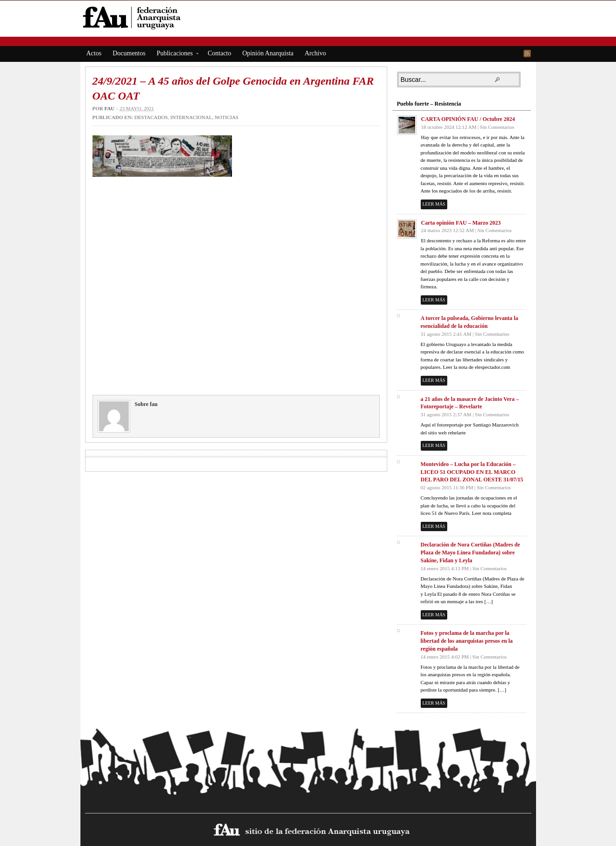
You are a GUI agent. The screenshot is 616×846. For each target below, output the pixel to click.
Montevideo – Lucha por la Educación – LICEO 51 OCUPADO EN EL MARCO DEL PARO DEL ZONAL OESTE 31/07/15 (472, 472)
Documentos (129, 53)
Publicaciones (175, 55)
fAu (309, 17)
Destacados (151, 117)
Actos (94, 53)
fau (109, 108)
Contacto (220, 53)
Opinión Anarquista (268, 53)
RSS (527, 53)
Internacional (191, 117)
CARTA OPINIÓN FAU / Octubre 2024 (468, 119)
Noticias (227, 117)
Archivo (315, 53)
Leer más (434, 204)
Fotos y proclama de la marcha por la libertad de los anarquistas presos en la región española (467, 641)
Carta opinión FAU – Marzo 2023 (461, 223)
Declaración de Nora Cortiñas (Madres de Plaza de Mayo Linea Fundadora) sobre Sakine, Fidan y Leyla (470, 553)
